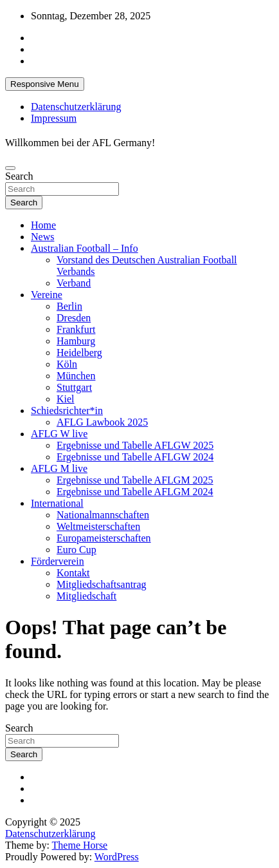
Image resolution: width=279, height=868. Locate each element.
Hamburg (76, 341)
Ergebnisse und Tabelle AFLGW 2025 (135, 445)
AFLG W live (59, 434)
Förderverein (58, 561)
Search (19, 176)
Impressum (54, 118)
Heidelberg (79, 353)
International (57, 503)
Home (43, 225)
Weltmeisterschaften (98, 526)
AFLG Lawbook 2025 (102, 422)
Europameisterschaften (104, 538)
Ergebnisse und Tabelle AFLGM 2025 (135, 480)
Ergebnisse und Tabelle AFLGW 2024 (135, 457)
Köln (67, 364)
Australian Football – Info (85, 248)
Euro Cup (76, 550)
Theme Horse (80, 845)
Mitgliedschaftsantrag (102, 584)
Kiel (66, 399)
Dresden (74, 318)
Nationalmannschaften (103, 515)
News (42, 237)
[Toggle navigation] (10, 168)
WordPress (117, 857)
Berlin (69, 306)
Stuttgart (74, 387)
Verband (74, 283)
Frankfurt (76, 329)
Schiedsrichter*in (67, 410)
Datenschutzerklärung (76, 107)
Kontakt (73, 573)
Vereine (47, 295)
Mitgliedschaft (86, 596)
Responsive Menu (45, 84)
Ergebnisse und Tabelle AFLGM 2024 (135, 492)
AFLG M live (59, 468)
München (76, 376)
